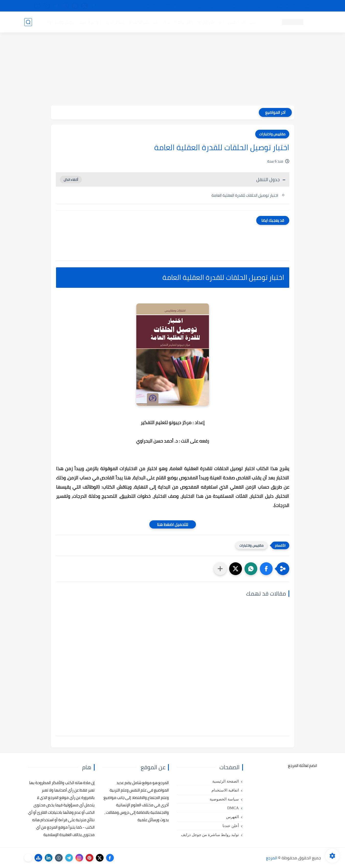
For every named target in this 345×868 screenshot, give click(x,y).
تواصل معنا (310, 6)
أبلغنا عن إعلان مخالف (201, 6)
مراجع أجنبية (90, 22)
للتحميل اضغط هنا (173, 524)
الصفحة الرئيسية (226, 781)
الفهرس (232, 817)
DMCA (233, 808)
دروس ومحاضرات (60, 22)
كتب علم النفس (242, 22)
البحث (246, 6)
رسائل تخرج (115, 22)
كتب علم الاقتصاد (143, 22)
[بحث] (28, 22)
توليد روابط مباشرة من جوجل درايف (210, 835)
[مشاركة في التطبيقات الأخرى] (220, 569)
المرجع (272, 858)
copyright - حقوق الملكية (159, 6)
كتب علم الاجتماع (178, 22)
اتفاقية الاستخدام (225, 790)
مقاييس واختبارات (272, 134)
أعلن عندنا (231, 826)
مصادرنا (230, 6)
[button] (266, 569)
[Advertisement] (173, 70)
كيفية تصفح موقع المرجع (276, 6)
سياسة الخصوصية (224, 799)
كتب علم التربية (210, 22)
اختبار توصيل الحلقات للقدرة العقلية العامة (245, 195)
